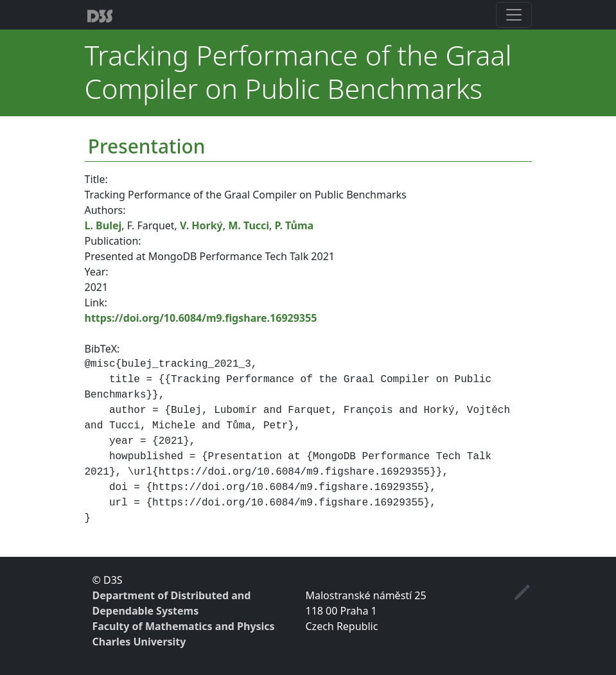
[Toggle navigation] (514, 15)
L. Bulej (103, 225)
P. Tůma (295, 225)
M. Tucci (249, 225)
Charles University (139, 642)
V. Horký (201, 225)
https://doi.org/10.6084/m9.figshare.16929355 (201, 318)
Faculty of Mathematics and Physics (184, 626)
